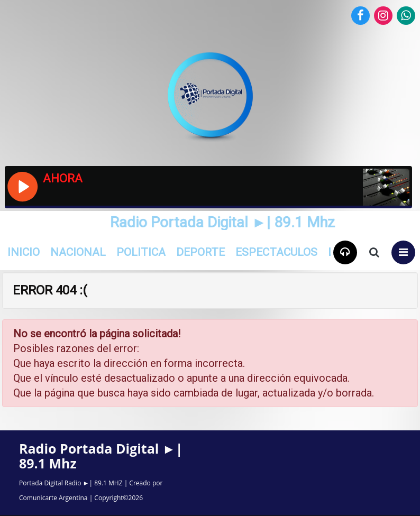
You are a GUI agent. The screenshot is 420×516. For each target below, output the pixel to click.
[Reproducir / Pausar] (22, 186)
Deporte (200, 252)
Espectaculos (276, 252)
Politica (141, 252)
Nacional (78, 252)
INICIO (24, 252)
